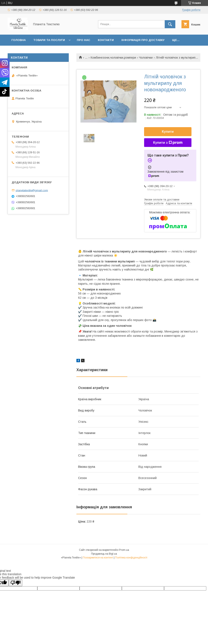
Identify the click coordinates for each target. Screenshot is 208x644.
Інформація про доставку (143, 40)
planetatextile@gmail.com (32, 190)
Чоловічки (146, 58)
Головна (19, 40)
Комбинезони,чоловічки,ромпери (113, 58)
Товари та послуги (49, 40)
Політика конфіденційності (131, 558)
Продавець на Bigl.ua (104, 554)
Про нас (84, 40)
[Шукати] (170, 24)
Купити (168, 132)
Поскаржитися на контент (98, 558)
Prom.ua (124, 550)
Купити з (168, 143)
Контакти (106, 40)
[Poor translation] (15, 583)
